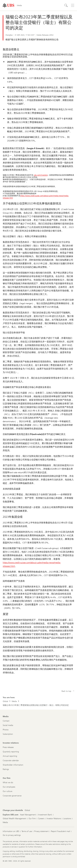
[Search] (66, 5)
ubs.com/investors (41, 175)
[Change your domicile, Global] (27, 810)
